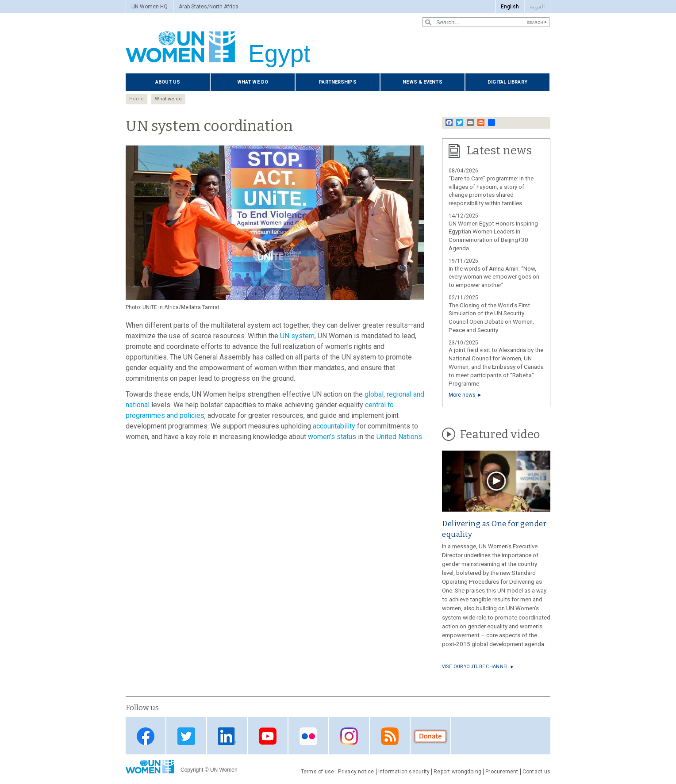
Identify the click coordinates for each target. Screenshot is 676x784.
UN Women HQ (150, 7)
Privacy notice (356, 772)
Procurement (502, 772)
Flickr (308, 736)
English (510, 7)
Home (136, 99)
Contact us (536, 772)
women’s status (332, 437)
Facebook (146, 736)
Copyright (192, 770)
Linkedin (227, 736)
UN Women (224, 770)
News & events (422, 82)
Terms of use (318, 772)
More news (462, 395)
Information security (404, 772)
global (374, 394)
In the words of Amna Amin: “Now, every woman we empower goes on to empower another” (494, 277)
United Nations (399, 437)
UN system (297, 336)
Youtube (268, 736)
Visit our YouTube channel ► (478, 667)
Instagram (349, 736)
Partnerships (337, 82)
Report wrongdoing (457, 772)
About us (168, 82)
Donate (430, 736)
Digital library (507, 82)
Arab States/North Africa (209, 7)
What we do (253, 82)
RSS (390, 736)
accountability (334, 426)
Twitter (186, 736)
